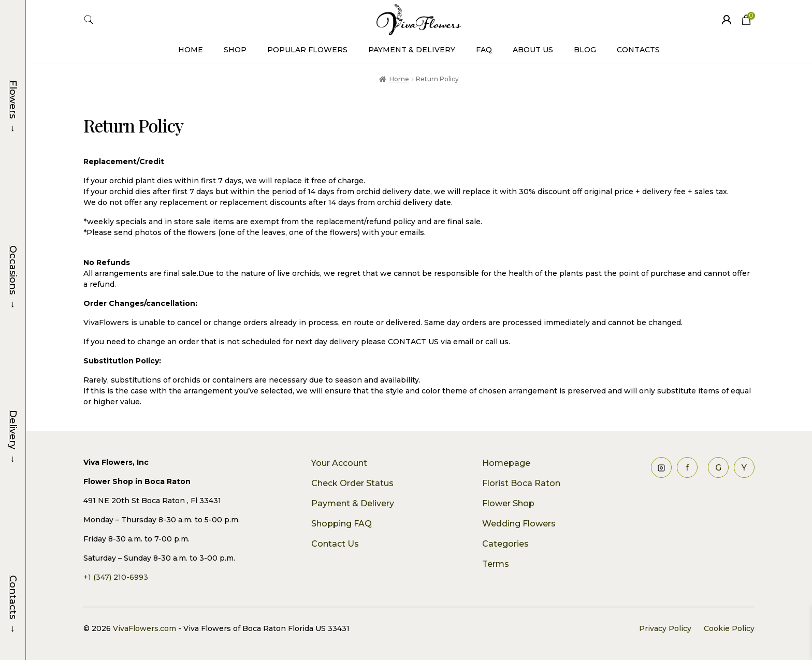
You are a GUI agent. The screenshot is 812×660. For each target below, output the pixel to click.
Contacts (638, 50)
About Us (533, 50)
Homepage (506, 463)
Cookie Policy (729, 628)
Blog (585, 50)
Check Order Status (352, 483)
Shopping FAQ (342, 524)
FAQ (484, 50)
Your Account (339, 463)
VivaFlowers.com (143, 628)
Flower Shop (508, 503)
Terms (496, 564)
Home (191, 50)
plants (572, 273)
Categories (505, 544)
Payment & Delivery (412, 50)
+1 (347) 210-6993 (116, 577)
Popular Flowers (307, 50)
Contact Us (335, 544)
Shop (235, 50)
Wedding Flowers (519, 524)
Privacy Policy (665, 628)
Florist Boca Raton (521, 483)
